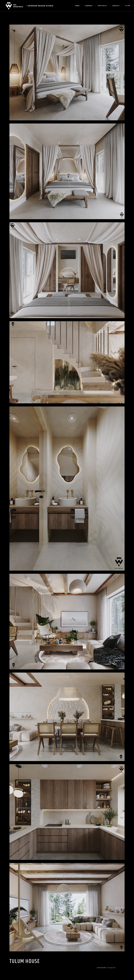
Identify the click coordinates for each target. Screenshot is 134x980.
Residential (111, 968)
